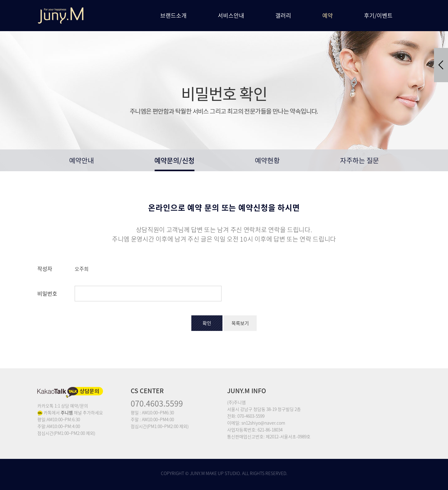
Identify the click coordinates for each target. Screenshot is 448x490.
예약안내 (82, 161)
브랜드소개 (173, 15)
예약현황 (267, 161)
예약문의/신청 (174, 160)
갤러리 (283, 15)
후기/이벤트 (378, 15)
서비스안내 (231, 15)
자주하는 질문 (359, 161)
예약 (328, 15)
